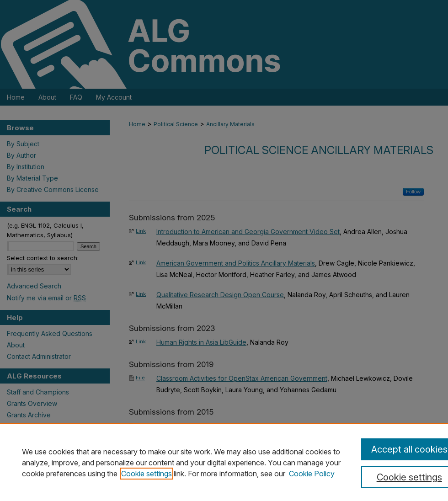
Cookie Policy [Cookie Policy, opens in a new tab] (312, 474)
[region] (224, 462)
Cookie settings (147, 474)
